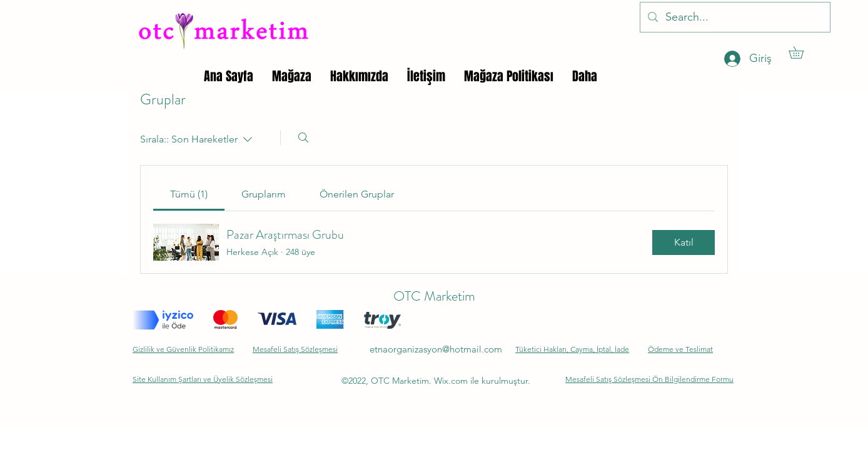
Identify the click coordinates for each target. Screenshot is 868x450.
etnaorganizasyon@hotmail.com (436, 349)
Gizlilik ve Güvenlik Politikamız (183, 349)
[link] (189, 194)
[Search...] (734, 17)
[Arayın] (303, 137)
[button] (802, 52)
